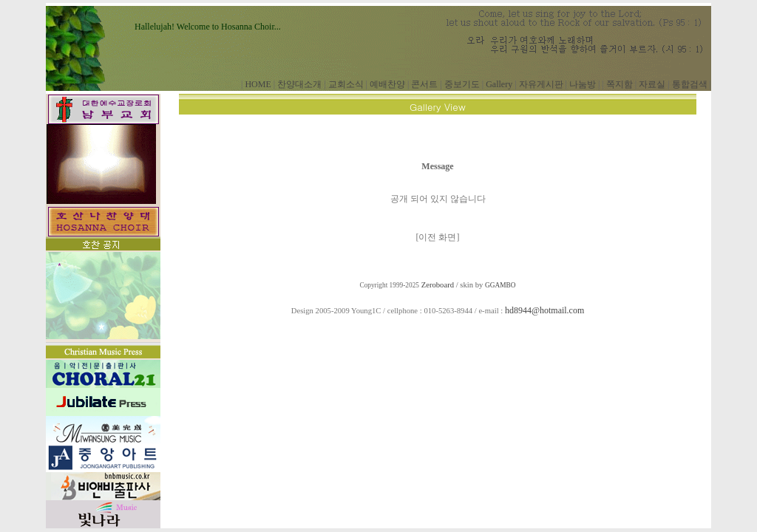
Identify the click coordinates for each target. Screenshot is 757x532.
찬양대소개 (299, 84)
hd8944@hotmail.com (544, 310)
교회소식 (346, 84)
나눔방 (583, 84)
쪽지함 (619, 84)
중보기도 (462, 84)
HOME (258, 84)
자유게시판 (541, 84)
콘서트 (424, 84)
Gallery (499, 84)
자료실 (652, 84)
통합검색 (690, 84)
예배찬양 (387, 84)
